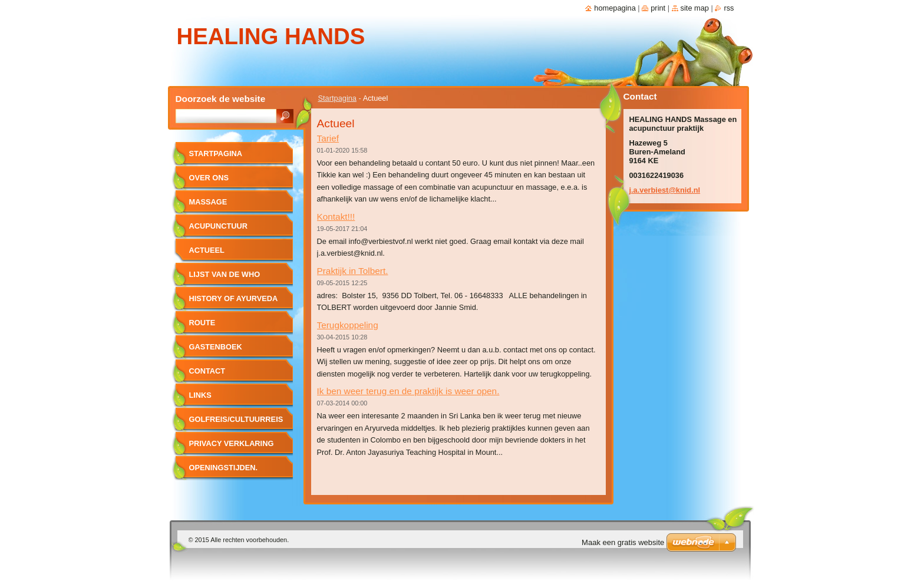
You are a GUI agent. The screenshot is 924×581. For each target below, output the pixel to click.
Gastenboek (216, 347)
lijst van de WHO (225, 274)
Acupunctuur (219, 226)
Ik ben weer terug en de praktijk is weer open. (408, 391)
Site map (695, 8)
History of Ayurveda (234, 298)
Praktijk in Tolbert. (353, 271)
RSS (729, 8)
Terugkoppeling (348, 325)
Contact (207, 371)
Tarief (328, 138)
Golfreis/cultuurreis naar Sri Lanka (236, 423)
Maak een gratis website (623, 542)
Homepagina (615, 8)
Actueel (207, 250)
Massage (208, 202)
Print (658, 8)
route (202, 323)
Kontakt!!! (336, 217)
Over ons (209, 178)
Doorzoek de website (221, 99)
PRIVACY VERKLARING (232, 443)
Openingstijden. (224, 468)
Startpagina (337, 98)
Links (200, 395)
